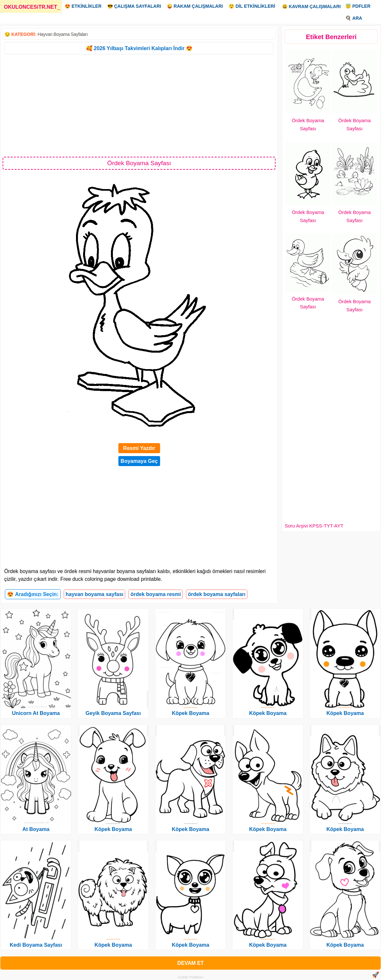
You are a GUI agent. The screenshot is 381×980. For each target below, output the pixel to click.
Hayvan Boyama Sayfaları (63, 34)
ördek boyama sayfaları (217, 594)
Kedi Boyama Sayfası (36, 945)
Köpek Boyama (113, 829)
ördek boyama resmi (156, 594)
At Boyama (36, 829)
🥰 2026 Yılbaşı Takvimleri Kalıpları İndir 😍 (139, 48)
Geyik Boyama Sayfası (113, 713)
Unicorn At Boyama (36, 713)
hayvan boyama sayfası (95, 594)
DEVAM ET (190, 963)
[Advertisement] (139, 105)
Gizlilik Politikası (191, 977)
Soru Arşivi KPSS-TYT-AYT (314, 526)
